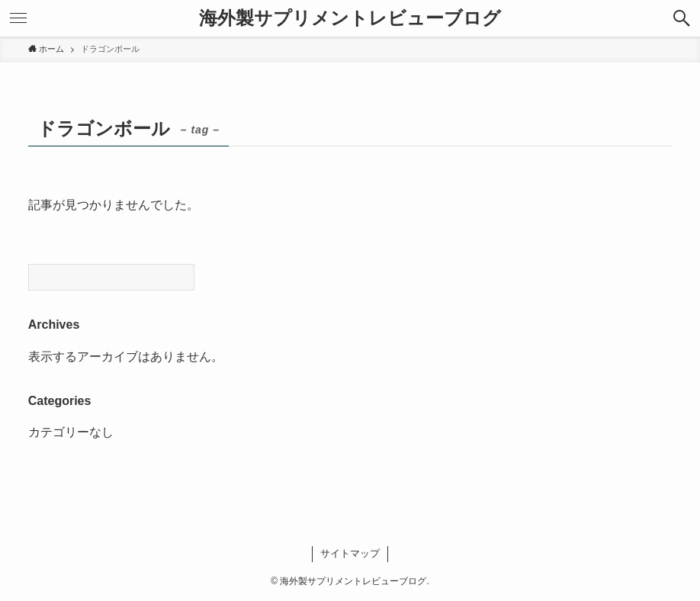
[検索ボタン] (682, 18)
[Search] (111, 278)
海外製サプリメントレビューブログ (350, 18)
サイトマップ (350, 553)
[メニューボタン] (18, 18)
